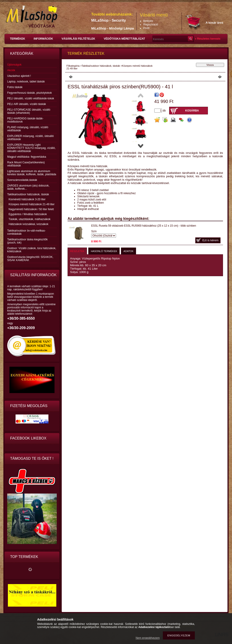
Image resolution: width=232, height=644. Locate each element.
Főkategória (73, 66)
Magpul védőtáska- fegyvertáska (27, 157)
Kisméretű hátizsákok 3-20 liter (27, 199)
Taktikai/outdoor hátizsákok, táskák (101, 66)
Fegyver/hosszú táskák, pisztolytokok (30, 93)
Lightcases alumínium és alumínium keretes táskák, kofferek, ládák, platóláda (32, 173)
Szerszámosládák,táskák (22, 180)
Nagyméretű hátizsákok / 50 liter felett (31, 209)
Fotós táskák (15, 87)
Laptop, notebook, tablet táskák (26, 82)
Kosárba (192, 111)
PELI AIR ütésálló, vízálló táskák (27, 104)
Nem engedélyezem (148, 638)
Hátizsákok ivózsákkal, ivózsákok (28, 224)
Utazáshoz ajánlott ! (19, 76)
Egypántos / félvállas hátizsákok (28, 214)
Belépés (148, 21)
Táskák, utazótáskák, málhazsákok (30, 219)
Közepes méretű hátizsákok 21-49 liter (32, 204)
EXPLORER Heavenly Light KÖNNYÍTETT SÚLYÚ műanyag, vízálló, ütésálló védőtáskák (31, 148)
